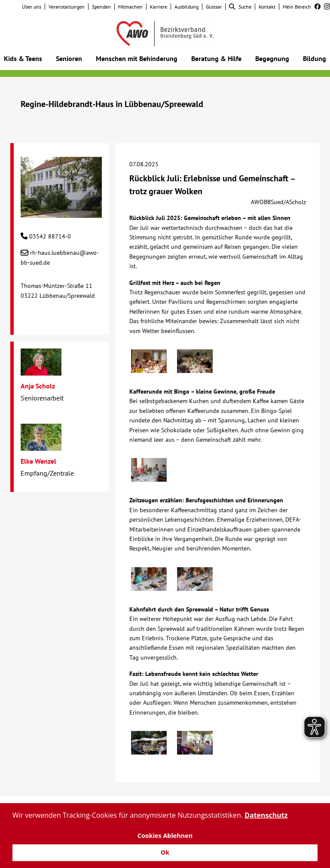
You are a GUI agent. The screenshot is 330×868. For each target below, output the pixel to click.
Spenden (101, 7)
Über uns (32, 7)
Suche (240, 7)
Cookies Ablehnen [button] (165, 836)
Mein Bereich (297, 7)
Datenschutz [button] (266, 815)
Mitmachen (130, 7)
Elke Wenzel (38, 461)
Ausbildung (186, 7)
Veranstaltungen (67, 7)
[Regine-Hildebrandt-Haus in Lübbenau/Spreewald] (61, 213)
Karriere (159, 7)
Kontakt (267, 7)
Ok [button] (165, 852)
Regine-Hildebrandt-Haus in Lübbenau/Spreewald (112, 104)
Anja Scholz (38, 386)
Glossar (214, 7)
